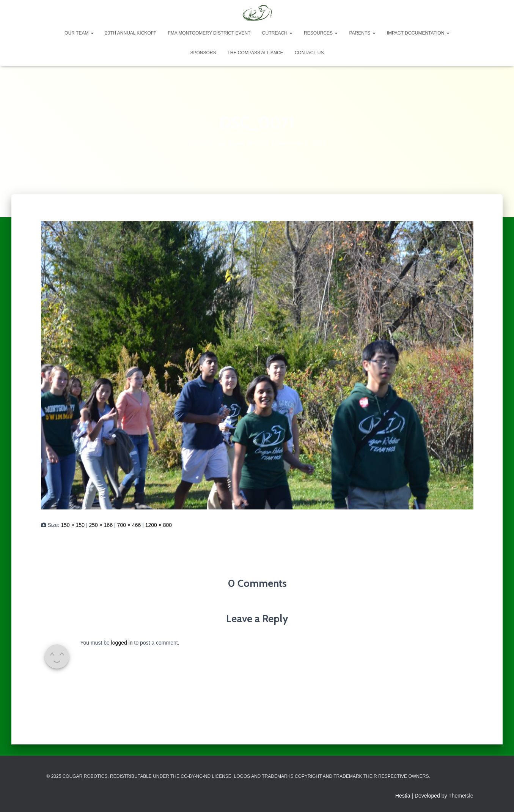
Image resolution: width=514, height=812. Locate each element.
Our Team (79, 33)
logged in (122, 643)
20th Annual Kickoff (131, 33)
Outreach (277, 33)
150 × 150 (73, 525)
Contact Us (309, 53)
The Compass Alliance (255, 53)
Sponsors (203, 53)
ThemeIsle (461, 796)
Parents (362, 33)
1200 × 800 (159, 525)
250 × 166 (101, 525)
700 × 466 (129, 525)
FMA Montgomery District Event (209, 33)
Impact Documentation (418, 33)
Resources (321, 33)
